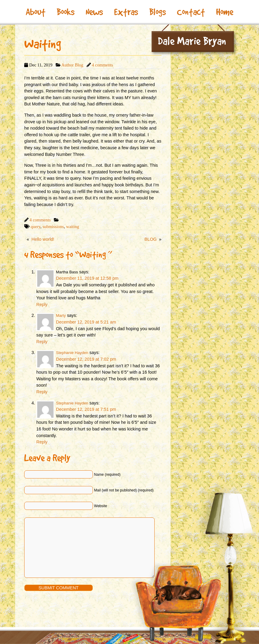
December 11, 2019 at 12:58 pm (87, 278)
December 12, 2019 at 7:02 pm (86, 359)
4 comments (103, 65)
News (94, 12)
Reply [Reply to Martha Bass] (42, 304)
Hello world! (43, 239)
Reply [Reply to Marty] (42, 342)
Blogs (157, 12)
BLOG (151, 239)
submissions (53, 227)
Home (225, 12)
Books (66, 12)
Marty (61, 316)
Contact (191, 12)
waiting (72, 227)
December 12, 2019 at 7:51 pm (86, 409)
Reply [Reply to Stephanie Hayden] (42, 392)
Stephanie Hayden (72, 353)
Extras (126, 12)
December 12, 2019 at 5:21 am (86, 322)
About (36, 12)
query (36, 227)
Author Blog (72, 65)
